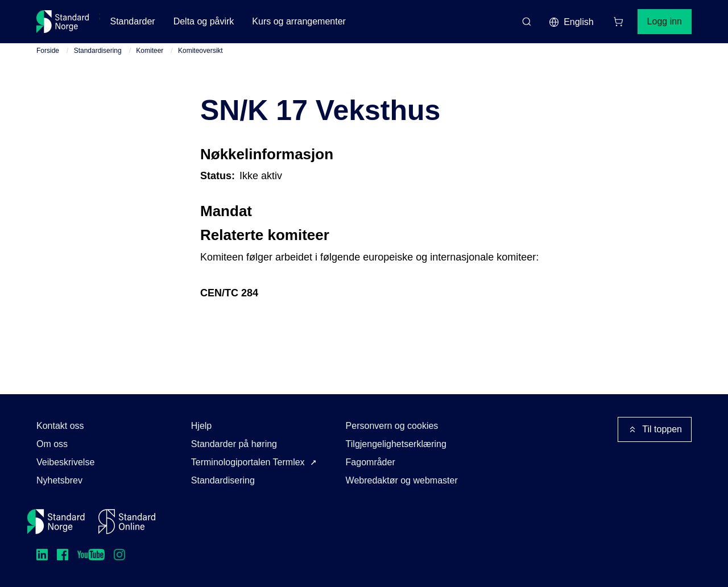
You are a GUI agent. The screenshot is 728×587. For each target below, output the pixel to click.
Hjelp (201, 426)
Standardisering (98, 51)
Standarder (132, 21)
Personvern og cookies (392, 426)
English (571, 22)
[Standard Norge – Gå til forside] (63, 22)
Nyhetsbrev (59, 480)
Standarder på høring (234, 444)
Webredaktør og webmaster (402, 480)
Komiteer (150, 51)
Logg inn (665, 21)
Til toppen (655, 429)
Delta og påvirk (204, 21)
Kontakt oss (60, 426)
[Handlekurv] (618, 22)
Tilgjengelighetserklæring (396, 444)
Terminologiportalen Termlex (248, 462)
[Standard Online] (127, 522)
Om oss (52, 444)
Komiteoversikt (200, 51)
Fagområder (371, 462)
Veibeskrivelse (65, 462)
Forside (48, 51)
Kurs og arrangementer (299, 21)
